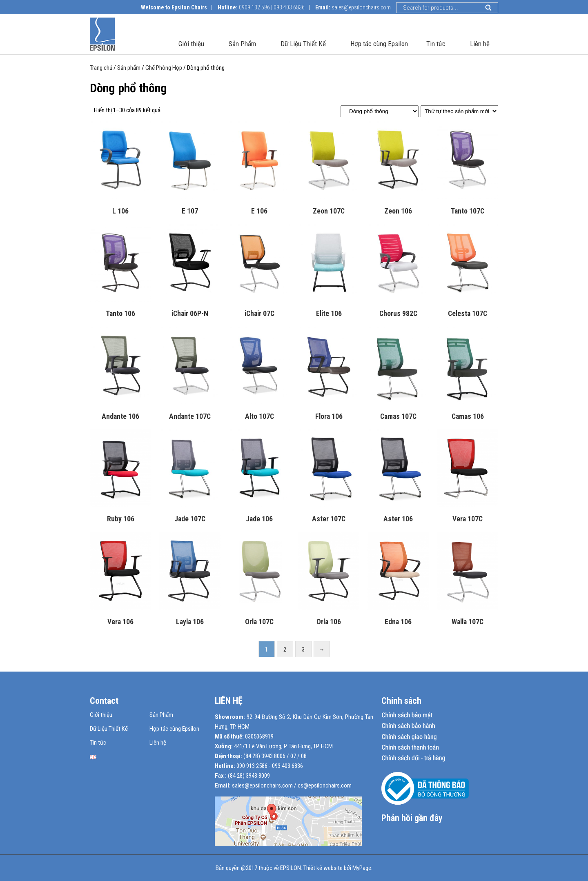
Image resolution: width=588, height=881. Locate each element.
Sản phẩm (129, 68)
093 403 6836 (289, 7)
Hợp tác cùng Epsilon (379, 45)
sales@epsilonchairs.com (361, 7)
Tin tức (439, 45)
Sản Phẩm (245, 45)
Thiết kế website (323, 868)
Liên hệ (480, 45)
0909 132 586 (254, 7)
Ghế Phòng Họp (164, 68)
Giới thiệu (194, 45)
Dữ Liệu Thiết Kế (306, 45)
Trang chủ (101, 68)
